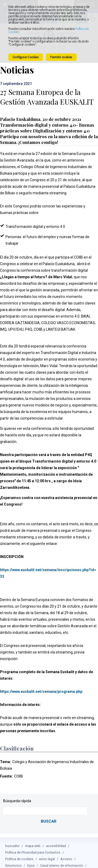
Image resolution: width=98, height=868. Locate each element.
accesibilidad (56, 840)
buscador (12, 840)
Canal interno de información (62, 859)
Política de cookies (19, 853)
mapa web (33, 840)
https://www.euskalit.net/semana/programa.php (41, 687)
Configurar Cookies (26, 57)
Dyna (31, 859)
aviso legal (47, 853)
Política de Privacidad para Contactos (33, 846)
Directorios (13, 859)
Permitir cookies (61, 57)
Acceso (66, 853)
